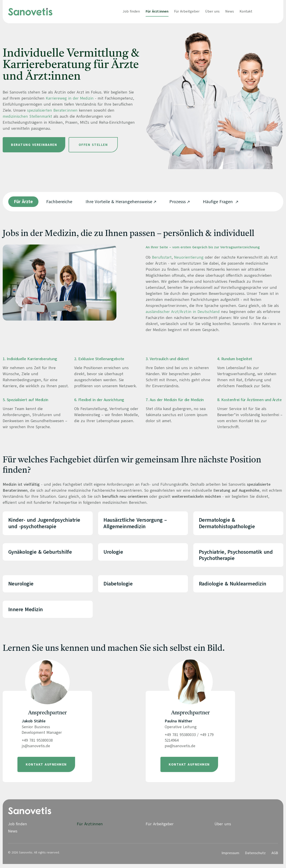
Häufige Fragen (219, 202)
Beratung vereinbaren (34, 145)
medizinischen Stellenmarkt (27, 116)
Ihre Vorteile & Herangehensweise (119, 202)
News (230, 11)
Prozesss (178, 202)
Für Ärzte (23, 202)
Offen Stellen (93, 145)
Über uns (212, 11)
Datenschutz (255, 857)
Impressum (230, 857)
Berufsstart (162, 257)
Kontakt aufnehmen (46, 768)
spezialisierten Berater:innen (53, 110)
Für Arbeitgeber (187, 11)
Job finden (131, 11)
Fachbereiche (59, 202)
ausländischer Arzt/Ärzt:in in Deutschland (183, 312)
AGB (275, 857)
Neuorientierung (189, 257)
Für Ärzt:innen (157, 11)
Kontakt (246, 11)
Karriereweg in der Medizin (70, 98)
